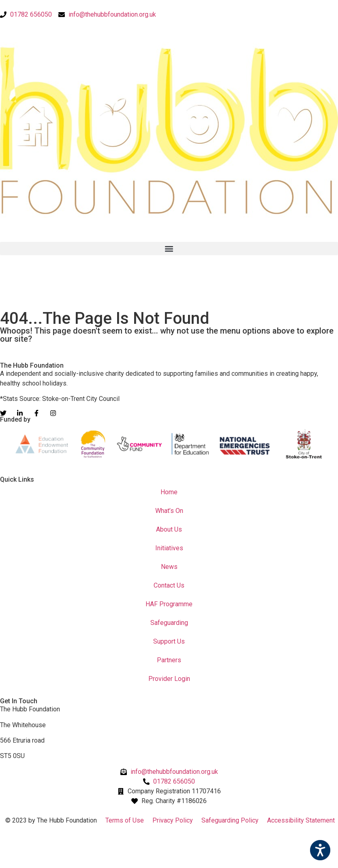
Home (169, 492)
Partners (169, 660)
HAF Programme (169, 604)
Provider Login (169, 679)
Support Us (169, 641)
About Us (169, 529)
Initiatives (169, 548)
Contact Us (169, 585)
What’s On (169, 511)
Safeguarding (169, 623)
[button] (169, 249)
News (169, 567)
